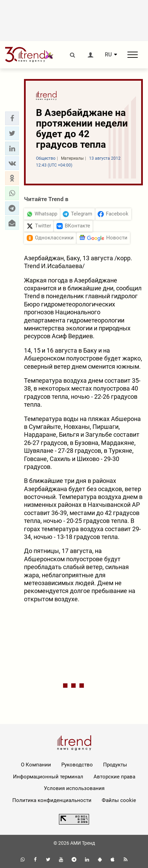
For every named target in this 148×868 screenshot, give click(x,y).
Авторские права (114, 777)
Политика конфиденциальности (52, 800)
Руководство (77, 765)
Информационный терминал (48, 777)
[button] (12, 118)
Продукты (115, 765)
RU (108, 55)
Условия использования (74, 788)
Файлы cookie (119, 800)
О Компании (36, 765)
